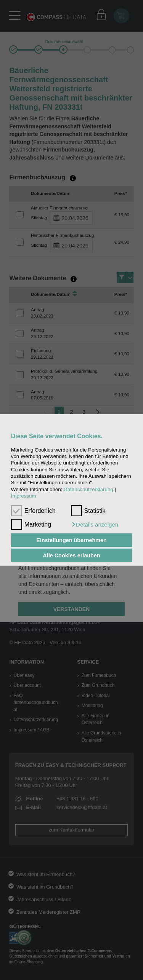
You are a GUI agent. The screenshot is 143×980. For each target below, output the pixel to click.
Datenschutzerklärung (88, 489)
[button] (95, 525)
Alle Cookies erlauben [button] (71, 555)
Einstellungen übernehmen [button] (71, 540)
